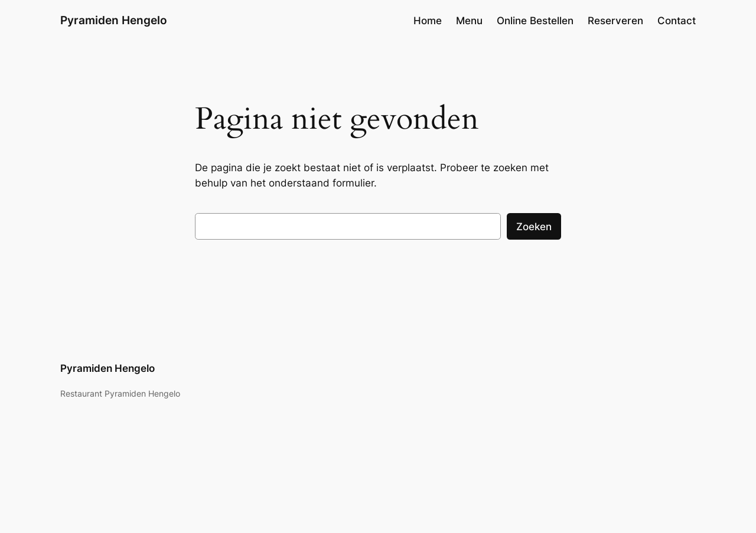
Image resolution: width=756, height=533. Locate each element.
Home (428, 21)
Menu (469, 21)
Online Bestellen (535, 21)
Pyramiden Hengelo (114, 20)
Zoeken (534, 227)
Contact (677, 21)
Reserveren (615, 21)
